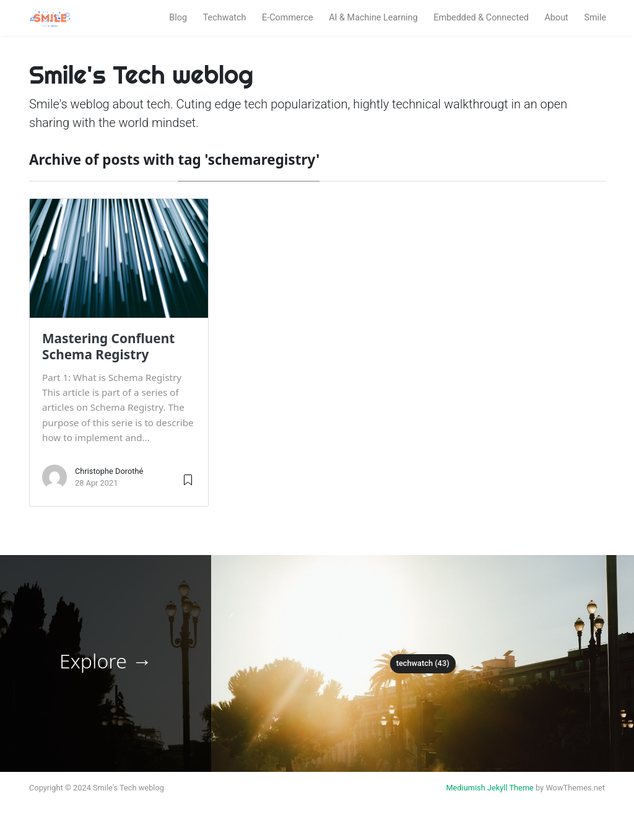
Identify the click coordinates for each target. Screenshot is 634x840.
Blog (178, 18)
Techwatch (225, 18)
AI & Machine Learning (373, 18)
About (556, 18)
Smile (595, 18)
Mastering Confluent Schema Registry (108, 346)
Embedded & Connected (481, 18)
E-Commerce (288, 18)
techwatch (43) (423, 663)
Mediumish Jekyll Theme (490, 788)
